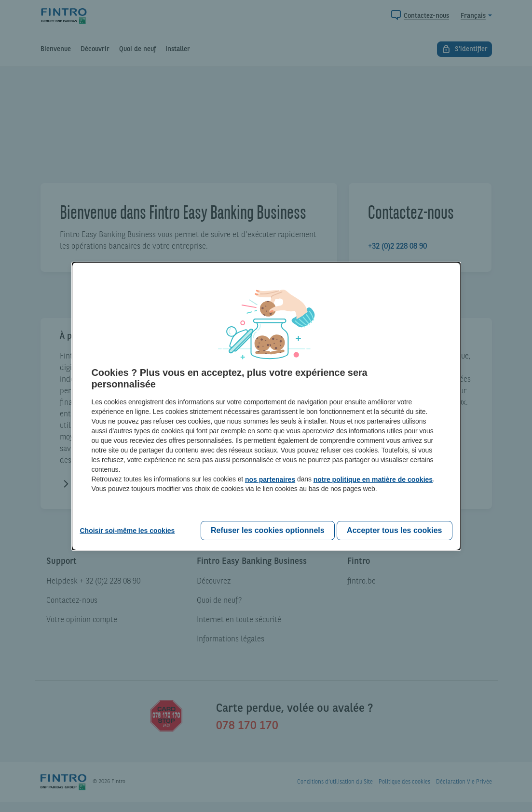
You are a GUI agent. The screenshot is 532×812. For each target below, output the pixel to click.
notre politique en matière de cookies (373, 479)
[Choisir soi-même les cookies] (128, 531)
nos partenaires (270, 479)
